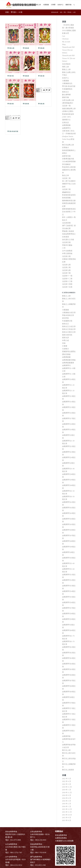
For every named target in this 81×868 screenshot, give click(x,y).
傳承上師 (65, 67)
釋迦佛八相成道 (68, 231)
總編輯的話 (66, 192)
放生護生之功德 (68, 240)
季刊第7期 (10, 76)
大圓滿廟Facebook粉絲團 (64, 841)
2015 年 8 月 (67, 820)
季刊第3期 (26, 104)
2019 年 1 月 (67, 790)
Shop (64, 44)
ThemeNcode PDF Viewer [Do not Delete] (68, 50)
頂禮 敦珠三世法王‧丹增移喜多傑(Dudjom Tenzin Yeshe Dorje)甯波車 (69, 136)
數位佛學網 (66, 95)
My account (66, 42)
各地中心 (65, 78)
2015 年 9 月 (67, 818)
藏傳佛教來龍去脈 (69, 201)
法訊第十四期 (67, 284)
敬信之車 (65, 175)
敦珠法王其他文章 (69, 329)
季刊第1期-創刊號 (13, 131)
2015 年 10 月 (67, 815)
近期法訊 (65, 122)
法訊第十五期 (67, 287)
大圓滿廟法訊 (67, 83)
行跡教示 (65, 349)
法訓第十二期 (67, 279)
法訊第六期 (66, 256)
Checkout (65, 39)
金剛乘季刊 (66, 128)
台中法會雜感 (67, 251)
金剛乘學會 (66, 736)
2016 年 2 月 (67, 804)
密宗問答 (65, 318)
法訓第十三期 (67, 281)
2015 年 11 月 (67, 812)
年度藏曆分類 (67, 321)
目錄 (64, 343)
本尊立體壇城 (67, 253)
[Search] (74, 5)
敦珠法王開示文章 (69, 332)
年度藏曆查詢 (67, 89)
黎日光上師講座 (68, 770)
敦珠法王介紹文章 (69, 326)
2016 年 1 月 (67, 806)
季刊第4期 (10, 104)
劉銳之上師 (66, 69)
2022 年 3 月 (67, 784)
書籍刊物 (65, 97)
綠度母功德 (66, 156)
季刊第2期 (41, 104)
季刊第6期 (26, 76)
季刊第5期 (41, 76)
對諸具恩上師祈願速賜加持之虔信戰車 (69, 170)
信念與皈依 (66, 64)
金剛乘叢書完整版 (69, 360)
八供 (64, 248)
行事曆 (65, 346)
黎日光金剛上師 (68, 145)
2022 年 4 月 (67, 781)
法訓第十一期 (67, 276)
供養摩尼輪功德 (68, 159)
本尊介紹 (65, 340)
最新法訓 (65, 338)
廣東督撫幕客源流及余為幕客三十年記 (69, 212)
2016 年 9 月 (67, 795)
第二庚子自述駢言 (69, 181)
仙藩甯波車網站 (61, 838)
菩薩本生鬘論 (67, 245)
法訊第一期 (66, 106)
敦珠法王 (65, 92)
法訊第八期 (66, 267)
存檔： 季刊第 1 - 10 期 (14, 12)
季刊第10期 (11, 48)
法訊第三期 (66, 189)
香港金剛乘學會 (61, 835)
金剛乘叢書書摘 (68, 363)
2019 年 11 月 (67, 787)
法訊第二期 (66, 178)
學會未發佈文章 (68, 315)
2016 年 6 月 (67, 798)
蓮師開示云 (66, 120)
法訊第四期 (66, 223)
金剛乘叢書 (66, 125)
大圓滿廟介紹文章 (69, 313)
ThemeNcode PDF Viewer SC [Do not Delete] (69, 58)
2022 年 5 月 (67, 779)
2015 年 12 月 (67, 809)
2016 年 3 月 (67, 801)
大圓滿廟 (65, 81)
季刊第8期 (41, 48)
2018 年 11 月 (67, 793)
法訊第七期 (66, 265)
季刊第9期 (26, 48)
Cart (64, 36)
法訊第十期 (66, 273)
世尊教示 (65, 148)
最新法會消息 (67, 335)
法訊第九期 (66, 270)
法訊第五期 (66, 242)
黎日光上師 (66, 750)
